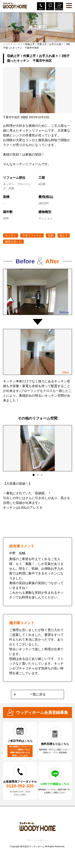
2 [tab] (38, 475)
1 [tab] (34, 475)
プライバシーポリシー (38, 840)
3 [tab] (42, 475)
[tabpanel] (37, 470)
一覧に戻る (38, 694)
